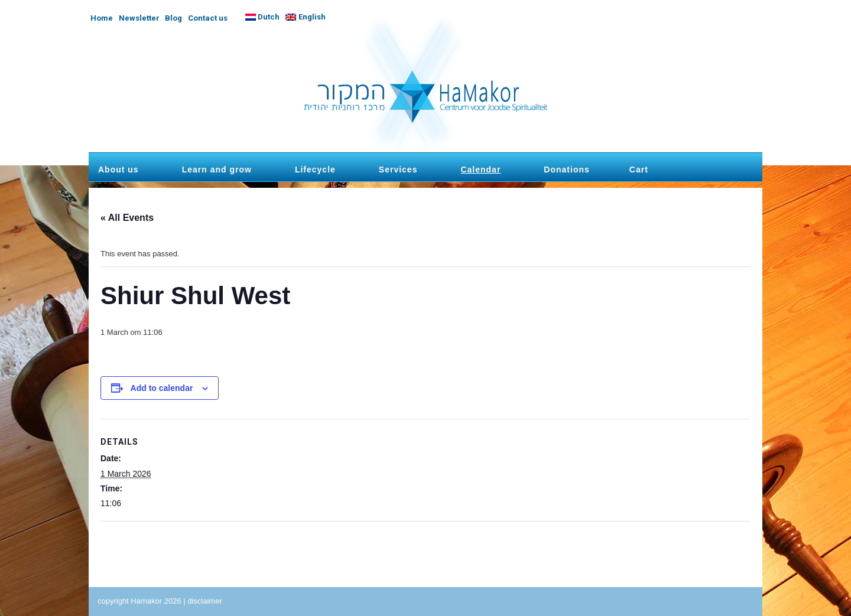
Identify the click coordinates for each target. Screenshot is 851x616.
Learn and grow (217, 170)
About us (118, 170)
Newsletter (139, 18)
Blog (173, 18)
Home (102, 18)
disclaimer (205, 601)
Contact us (208, 18)
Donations (566, 170)
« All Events (127, 218)
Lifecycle (315, 170)
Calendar (480, 170)
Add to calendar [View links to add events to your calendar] (162, 388)
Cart (639, 170)
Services (398, 170)
